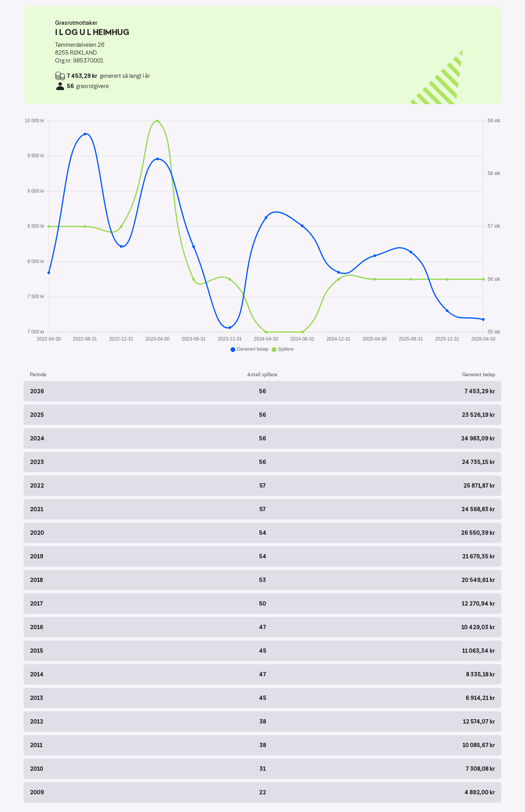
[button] (262, 391)
